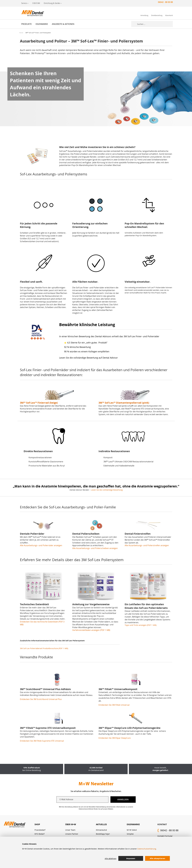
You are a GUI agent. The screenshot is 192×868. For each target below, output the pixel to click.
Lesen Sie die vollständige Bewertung (107, 490)
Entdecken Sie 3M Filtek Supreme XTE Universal (42, 741)
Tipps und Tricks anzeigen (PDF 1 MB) (141, 625)
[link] (144, 13)
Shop (37, 824)
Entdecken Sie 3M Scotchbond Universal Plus (41, 699)
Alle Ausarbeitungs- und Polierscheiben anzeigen (95, 548)
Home (21, 33)
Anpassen (131, 858)
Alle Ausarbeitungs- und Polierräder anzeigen (41, 545)
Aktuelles (101, 824)
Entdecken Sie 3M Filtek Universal (114, 705)
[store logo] (32, 13)
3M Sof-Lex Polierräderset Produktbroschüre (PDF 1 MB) (44, 648)
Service (24, 3)
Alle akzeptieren (157, 858)
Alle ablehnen (111, 858)
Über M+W (71, 824)
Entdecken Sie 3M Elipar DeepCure (115, 738)
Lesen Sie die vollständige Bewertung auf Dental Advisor (88, 358)
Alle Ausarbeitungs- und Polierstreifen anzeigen (147, 545)
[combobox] (155, 24)
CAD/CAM (36, 3)
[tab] (50, 824)
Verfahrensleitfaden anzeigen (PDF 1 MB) (91, 630)
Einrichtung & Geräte (52, 3)
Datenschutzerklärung (147, 849)
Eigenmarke (133, 824)
